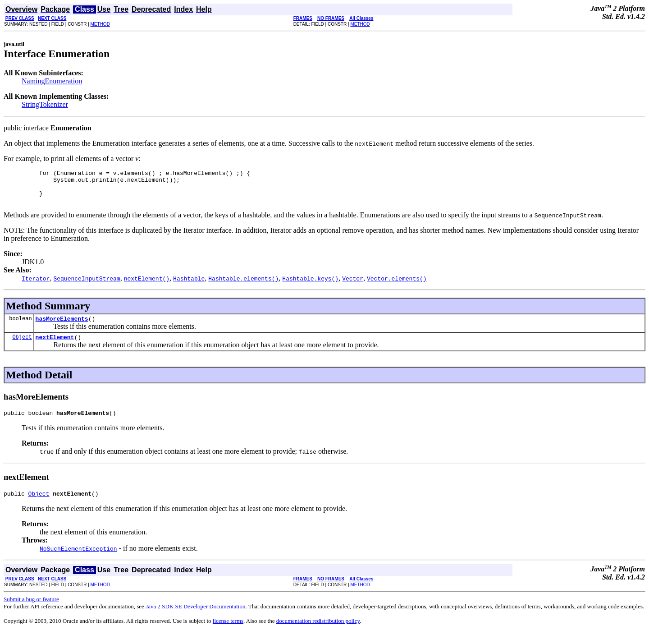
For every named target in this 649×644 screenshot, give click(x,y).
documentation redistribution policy (318, 633)
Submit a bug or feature (31, 611)
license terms (228, 633)
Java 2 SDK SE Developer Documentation (195, 619)
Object (22, 346)
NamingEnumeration (52, 81)
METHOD (100, 24)
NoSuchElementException (78, 561)
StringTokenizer (45, 104)
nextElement (55, 346)
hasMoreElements (62, 327)
